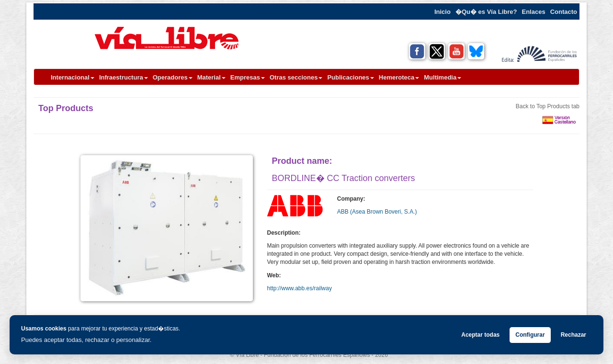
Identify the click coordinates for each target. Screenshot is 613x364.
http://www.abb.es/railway (300, 288)
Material (211, 77)
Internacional (73, 77)
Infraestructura (124, 77)
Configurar (530, 335)
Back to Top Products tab (548, 106)
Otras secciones (296, 77)
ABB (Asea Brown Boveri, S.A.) (377, 212)
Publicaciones (350, 77)
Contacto (564, 12)
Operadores (173, 77)
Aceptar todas (480, 335)
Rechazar (573, 335)
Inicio (443, 12)
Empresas (248, 77)
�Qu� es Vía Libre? (486, 12)
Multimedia (443, 77)
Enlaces (534, 12)
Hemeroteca (399, 77)
